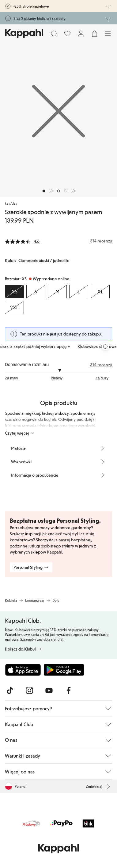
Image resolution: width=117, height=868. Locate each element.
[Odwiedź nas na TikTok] (10, 690)
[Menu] (108, 34)
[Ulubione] (67, 34)
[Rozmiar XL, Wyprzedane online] (100, 292)
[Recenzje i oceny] (58, 241)
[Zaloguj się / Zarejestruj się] (81, 34)
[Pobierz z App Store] (23, 670)
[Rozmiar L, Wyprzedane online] (79, 292)
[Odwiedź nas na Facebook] (69, 690)
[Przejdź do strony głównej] (24, 34)
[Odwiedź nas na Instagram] (29, 690)
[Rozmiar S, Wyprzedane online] (36, 292)
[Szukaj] (54, 34)
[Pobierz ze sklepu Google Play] (64, 670)
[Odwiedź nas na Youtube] (49, 690)
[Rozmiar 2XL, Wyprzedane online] (14, 307)
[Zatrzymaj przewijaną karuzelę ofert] (105, 346)
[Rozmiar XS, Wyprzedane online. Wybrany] (14, 292)
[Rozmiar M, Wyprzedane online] (57, 292)
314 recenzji (101, 365)
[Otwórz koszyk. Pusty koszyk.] (94, 34)
